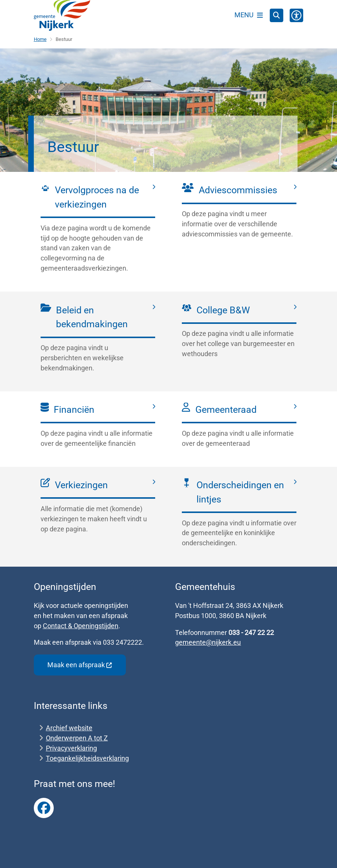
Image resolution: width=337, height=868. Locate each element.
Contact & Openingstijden (81, 626)
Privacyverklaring (71, 748)
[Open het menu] (249, 15)
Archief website (69, 728)
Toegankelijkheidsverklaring (87, 758)
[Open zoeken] (277, 15)
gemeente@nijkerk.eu (208, 642)
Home (40, 39)
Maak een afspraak (80, 665)
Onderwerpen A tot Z (77, 738)
